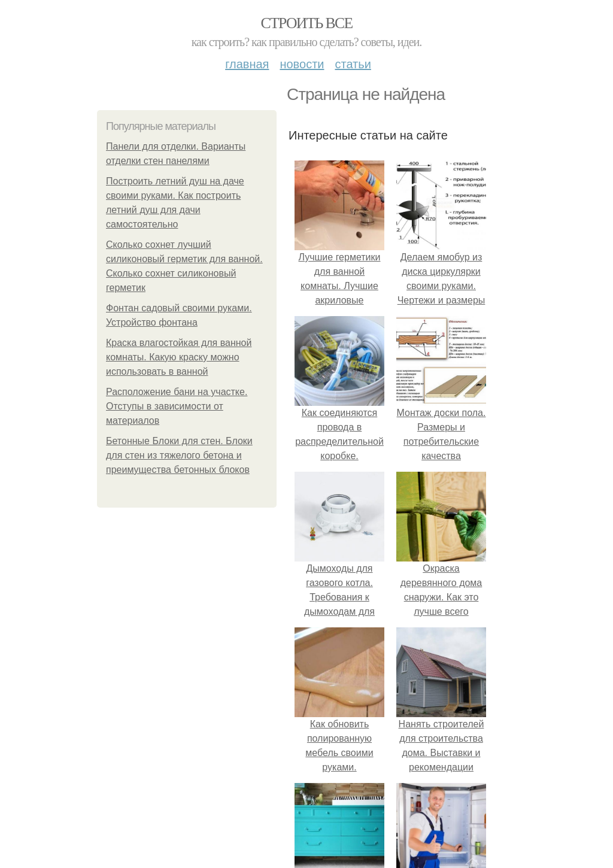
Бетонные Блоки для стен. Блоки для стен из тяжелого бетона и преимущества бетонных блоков (179, 455)
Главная (247, 64)
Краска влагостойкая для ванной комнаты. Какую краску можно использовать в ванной (179, 357)
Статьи (353, 64)
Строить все (306, 23)
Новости (302, 64)
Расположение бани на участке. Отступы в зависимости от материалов (177, 406)
